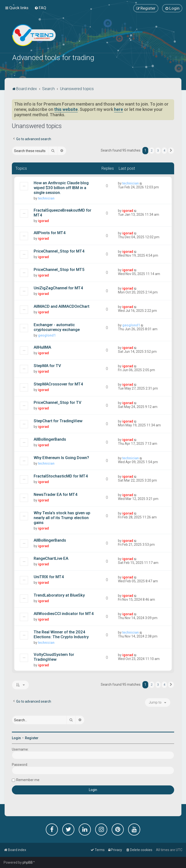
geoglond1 (47, 335)
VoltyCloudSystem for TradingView (54, 656)
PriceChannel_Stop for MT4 (59, 251)
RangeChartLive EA (51, 558)
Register (32, 738)
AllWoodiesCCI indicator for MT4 (64, 613)
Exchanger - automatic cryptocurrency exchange (57, 327)
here (119, 109)
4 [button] (164, 150)
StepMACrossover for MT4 (58, 384)
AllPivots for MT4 (50, 232)
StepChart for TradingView (58, 420)
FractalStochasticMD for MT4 (61, 476)
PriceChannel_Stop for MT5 (59, 269)
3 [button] (158, 150)
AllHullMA (42, 347)
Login (16, 738)
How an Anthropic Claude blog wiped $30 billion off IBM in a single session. (61, 187)
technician (46, 198)
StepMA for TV (47, 365)
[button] (171, 150)
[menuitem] (40, 8)
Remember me (28, 780)
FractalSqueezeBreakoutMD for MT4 (62, 212)
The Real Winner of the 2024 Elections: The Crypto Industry (61, 634)
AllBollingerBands (50, 439)
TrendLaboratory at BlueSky (59, 595)
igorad (43, 220)
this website (66, 109)
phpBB (28, 862)
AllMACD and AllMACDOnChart (62, 306)
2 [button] (152, 150)
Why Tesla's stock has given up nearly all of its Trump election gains (62, 517)
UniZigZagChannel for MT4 (58, 287)
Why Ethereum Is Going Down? (61, 457)
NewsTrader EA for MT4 (56, 494)
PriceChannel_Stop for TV (58, 402)
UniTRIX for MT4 (49, 576)
